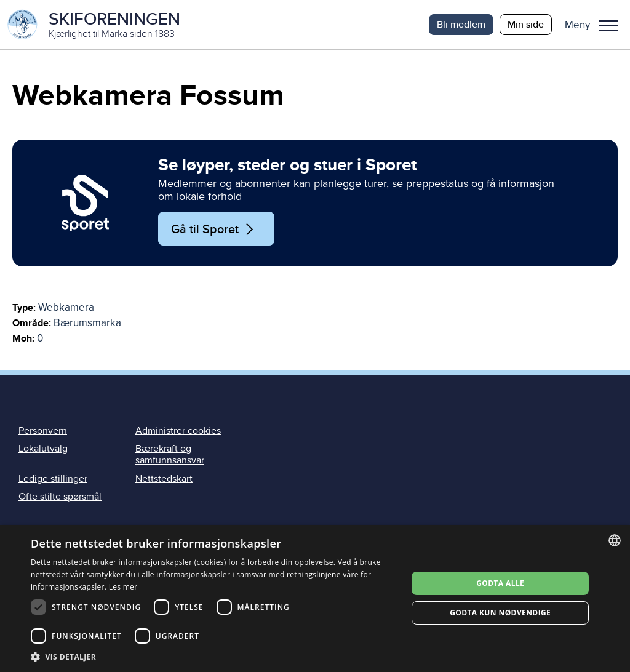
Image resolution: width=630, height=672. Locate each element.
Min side (526, 24)
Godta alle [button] (500, 583)
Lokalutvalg (43, 449)
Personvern (43, 431)
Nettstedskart (164, 479)
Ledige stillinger (53, 479)
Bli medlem (461, 24)
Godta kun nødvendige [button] (500, 613)
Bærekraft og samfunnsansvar (170, 454)
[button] (596, 25)
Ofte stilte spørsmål (60, 497)
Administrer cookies (178, 431)
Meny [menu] (608, 26)
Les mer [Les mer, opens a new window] (123, 587)
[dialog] (315, 598)
